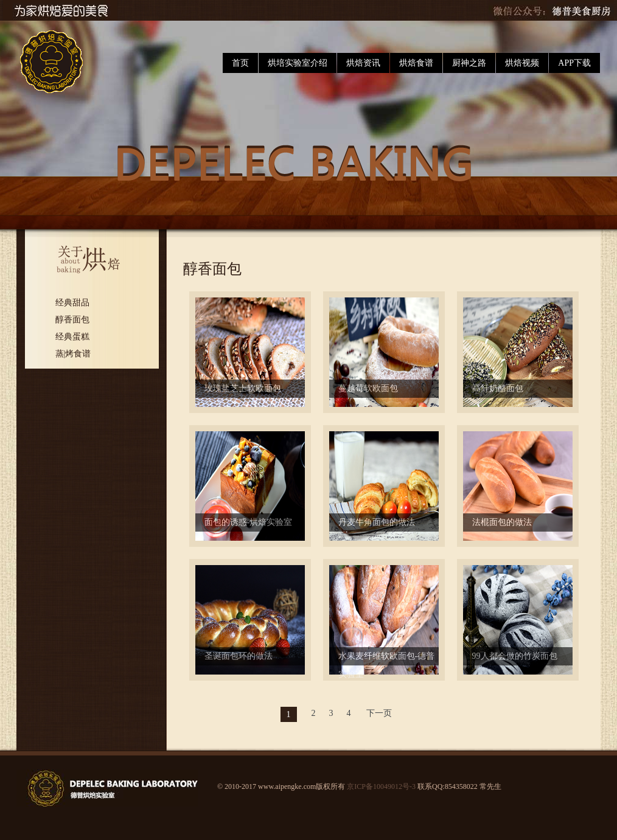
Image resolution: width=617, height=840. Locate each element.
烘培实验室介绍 (298, 63)
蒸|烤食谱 (73, 354)
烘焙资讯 (363, 63)
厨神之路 (469, 63)
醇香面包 (72, 320)
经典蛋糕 (72, 337)
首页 (240, 63)
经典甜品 (72, 303)
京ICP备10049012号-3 (381, 786)
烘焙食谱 (416, 63)
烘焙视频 (522, 63)
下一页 (379, 713)
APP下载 (574, 63)
